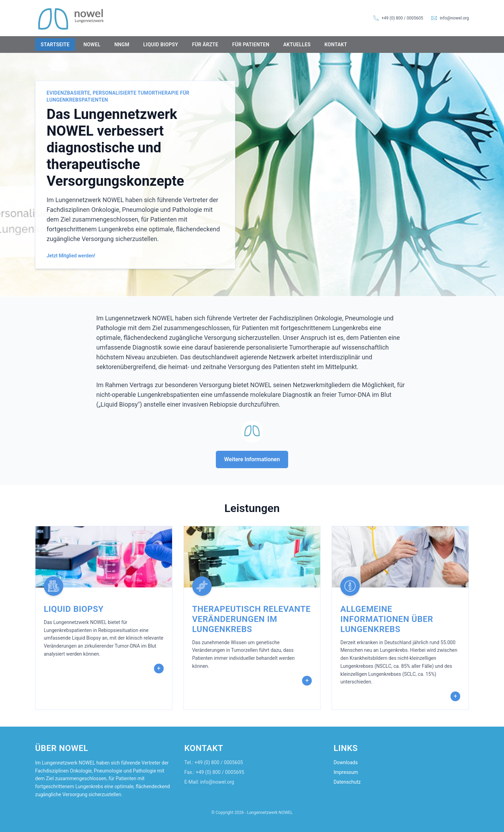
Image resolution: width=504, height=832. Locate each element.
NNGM (122, 45)
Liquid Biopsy (161, 45)
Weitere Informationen (252, 459)
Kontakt (336, 45)
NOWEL (92, 45)
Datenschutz (347, 782)
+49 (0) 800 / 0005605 (403, 18)
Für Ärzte (205, 45)
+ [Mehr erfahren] (159, 668)
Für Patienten (251, 45)
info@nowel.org (454, 18)
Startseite (55, 45)
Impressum (346, 772)
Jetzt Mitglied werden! (71, 256)
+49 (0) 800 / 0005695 (220, 772)
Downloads (346, 762)
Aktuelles (297, 45)
